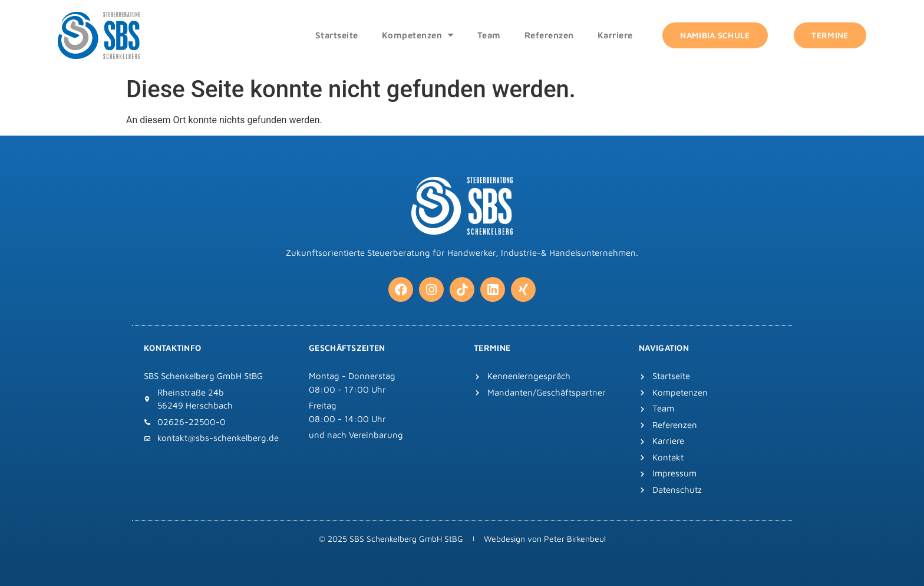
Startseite (337, 35)
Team (489, 35)
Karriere (615, 35)
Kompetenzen (418, 35)
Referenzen (549, 35)
